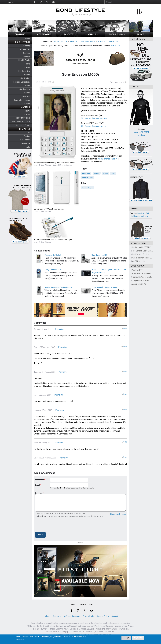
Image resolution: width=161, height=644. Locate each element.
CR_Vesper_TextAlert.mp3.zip (94, 118)
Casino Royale (88, 188)
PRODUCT (74, 42)
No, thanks (138, 638)
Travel (28, 64)
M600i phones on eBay (108, 159)
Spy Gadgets (25, 89)
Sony (113, 173)
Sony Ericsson (88, 177)
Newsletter (26, 143)
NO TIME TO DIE (23, 118)
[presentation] (54, 525)
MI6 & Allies (25, 78)
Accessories (25, 49)
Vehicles (27, 57)
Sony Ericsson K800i (100, 255)
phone (105, 173)
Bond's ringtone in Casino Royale (58, 287)
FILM (57, 42)
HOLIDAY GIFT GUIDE (21, 122)
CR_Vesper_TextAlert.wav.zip (94, 126)
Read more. (115, 46)
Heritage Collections (22, 82)
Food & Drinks (24, 60)
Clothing (27, 46)
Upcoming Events (23, 125)
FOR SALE (26, 104)
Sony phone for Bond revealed (105, 287)
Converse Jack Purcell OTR (144, 273)
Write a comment (117, 82)
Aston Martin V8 (139, 284)
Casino (27, 67)
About (48, 616)
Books (28, 86)
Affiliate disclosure (72, 616)
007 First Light (139, 261)
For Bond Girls (24, 71)
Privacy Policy (89, 616)
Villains (27, 75)
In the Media (25, 140)
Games (27, 93)
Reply (125, 328)
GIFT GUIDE (113, 42)
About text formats (118, 514)
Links (28, 147)
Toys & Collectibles (22, 100)
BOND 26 (102, 42)
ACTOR (64, 42)
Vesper (97, 173)
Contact (27, 136)
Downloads (26, 96)
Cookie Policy (103, 616)
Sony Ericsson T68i (53, 270)
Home (11, 2)
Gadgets (27, 53)
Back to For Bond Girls (43, 82)
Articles (27, 114)
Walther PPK (138, 270)
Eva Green (86, 173)
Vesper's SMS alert (53, 255)
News (28, 111)
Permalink (59, 329)
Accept (126, 638)
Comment (39, 493)
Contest (27, 133)
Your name (39, 480)
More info (20, 639)
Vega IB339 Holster (141, 280)
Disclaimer (57, 616)
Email (37, 485)
